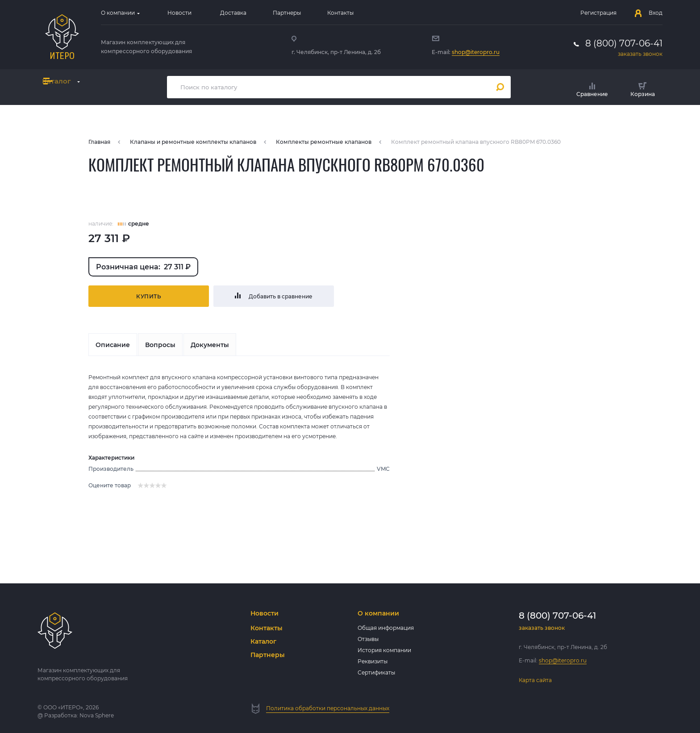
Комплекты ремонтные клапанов (324, 142)
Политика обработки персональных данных (328, 708)
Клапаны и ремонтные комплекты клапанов (193, 142)
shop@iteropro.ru (476, 52)
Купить (149, 296)
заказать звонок (640, 54)
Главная (99, 142)
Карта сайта (535, 680)
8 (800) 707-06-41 (624, 43)
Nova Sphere (97, 715)
